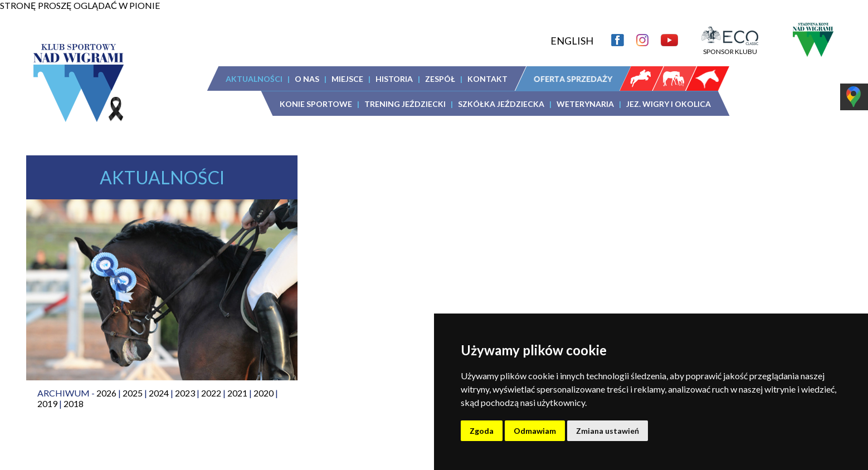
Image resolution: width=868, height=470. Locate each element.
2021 (237, 393)
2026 (106, 393)
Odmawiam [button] (535, 431)
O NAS (307, 79)
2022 (211, 393)
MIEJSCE (347, 79)
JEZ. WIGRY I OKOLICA (669, 104)
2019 (47, 403)
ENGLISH (572, 41)
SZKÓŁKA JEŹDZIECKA (501, 104)
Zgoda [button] (482, 431)
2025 (133, 393)
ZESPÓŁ (440, 79)
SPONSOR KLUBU (730, 47)
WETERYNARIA (585, 104)
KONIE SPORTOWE (316, 104)
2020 (264, 393)
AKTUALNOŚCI (254, 79)
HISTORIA (394, 79)
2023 (185, 393)
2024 (159, 393)
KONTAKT (487, 79)
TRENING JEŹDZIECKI (405, 104)
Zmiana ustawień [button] (608, 431)
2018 (74, 403)
